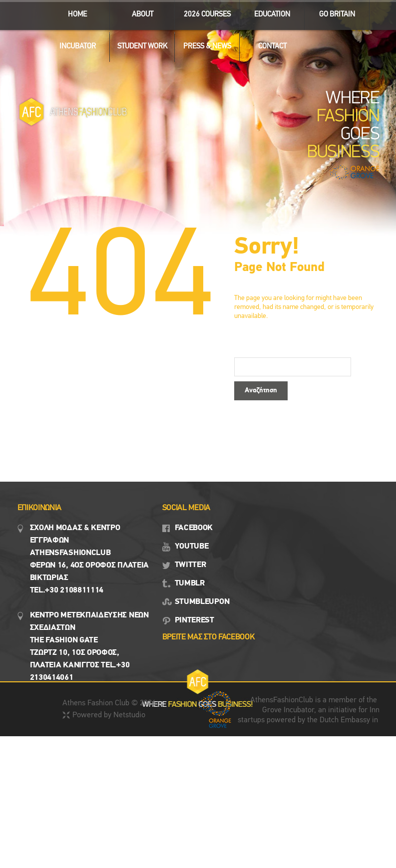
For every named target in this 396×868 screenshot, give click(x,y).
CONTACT (272, 47)
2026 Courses (207, 15)
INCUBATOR (73, 44)
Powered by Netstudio (109, 715)
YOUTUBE (192, 547)
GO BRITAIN (333, 12)
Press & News (203, 44)
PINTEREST (195, 620)
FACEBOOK (194, 528)
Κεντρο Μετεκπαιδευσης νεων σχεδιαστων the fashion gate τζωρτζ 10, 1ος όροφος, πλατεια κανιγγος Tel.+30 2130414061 (89, 647)
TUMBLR (190, 583)
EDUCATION (268, 12)
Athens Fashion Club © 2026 (109, 703)
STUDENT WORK (139, 44)
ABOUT (138, 12)
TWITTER (191, 565)
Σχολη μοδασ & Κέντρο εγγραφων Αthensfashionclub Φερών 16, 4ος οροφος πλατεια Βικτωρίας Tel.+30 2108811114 (90, 559)
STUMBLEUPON (202, 602)
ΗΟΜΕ (77, 15)
